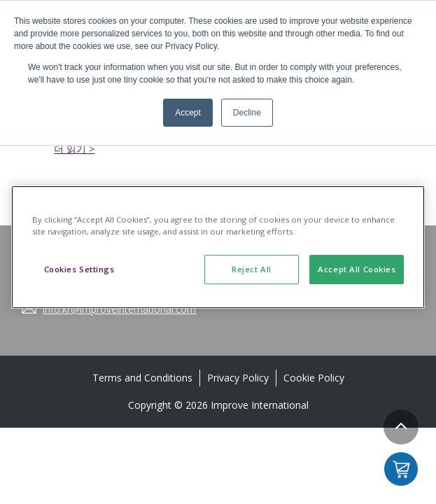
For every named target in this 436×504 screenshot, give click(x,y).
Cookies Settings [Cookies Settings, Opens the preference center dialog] (79, 269)
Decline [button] (247, 113)
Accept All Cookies (357, 269)
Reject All (252, 269)
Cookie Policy (314, 378)
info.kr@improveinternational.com (119, 309)
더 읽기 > (74, 149)
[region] (218, 247)
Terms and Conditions (142, 378)
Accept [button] (188, 113)
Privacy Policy (238, 378)
